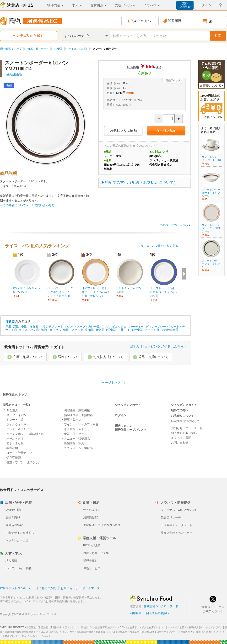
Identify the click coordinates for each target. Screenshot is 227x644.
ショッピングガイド (184, 405)
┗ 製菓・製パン (71, 420)
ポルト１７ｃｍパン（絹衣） (129, 290)
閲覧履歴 (172, 21)
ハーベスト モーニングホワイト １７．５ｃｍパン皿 (60, 292)
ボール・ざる (15, 439)
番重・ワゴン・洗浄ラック (24, 462)
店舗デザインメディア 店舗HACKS (175, 632)
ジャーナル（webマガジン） (179, 510)
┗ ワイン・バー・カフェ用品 (79, 424)
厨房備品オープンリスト (131, 430)
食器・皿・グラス (38, 49)
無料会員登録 (185, 5)
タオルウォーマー (18, 424)
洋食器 (58, 49)
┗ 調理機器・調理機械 (75, 410)
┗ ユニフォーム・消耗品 (77, 448)
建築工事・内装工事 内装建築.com (136, 632)
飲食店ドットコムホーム (16, 588)
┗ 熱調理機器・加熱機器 (77, 415)
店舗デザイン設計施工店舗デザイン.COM (103, 627)
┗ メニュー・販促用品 (75, 439)
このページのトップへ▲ (175, 225)
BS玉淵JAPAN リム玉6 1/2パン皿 (27, 290)
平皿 (8, 327)
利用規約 (136, 613)
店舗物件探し (14, 510)
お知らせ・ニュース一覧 (187, 428)
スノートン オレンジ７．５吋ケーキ (211, 228)
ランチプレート (53, 327)
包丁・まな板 (15, 443)
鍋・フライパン (16, 415)
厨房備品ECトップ (11, 49)
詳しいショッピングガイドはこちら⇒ (159, 346)
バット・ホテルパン (19, 429)
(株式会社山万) (14, 74)
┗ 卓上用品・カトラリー (77, 429)
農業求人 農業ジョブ (207, 632)
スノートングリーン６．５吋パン (211, 264)
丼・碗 (125, 330)
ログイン (121, 415)
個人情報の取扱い (157, 613)
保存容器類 (14, 458)
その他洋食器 (170, 330)
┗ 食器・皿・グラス (74, 434)
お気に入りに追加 (123, 131)
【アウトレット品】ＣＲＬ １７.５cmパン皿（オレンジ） (95, 292)
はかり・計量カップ (19, 453)
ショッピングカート (128, 405)
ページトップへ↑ (113, 383)
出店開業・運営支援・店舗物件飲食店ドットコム (53, 627)
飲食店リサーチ (171, 517)
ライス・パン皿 (78, 49)
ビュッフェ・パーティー (128, 327)
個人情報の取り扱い (184, 433)
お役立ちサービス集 (96, 553)
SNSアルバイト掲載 (19, 568)
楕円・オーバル (51, 330)
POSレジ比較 (92, 545)
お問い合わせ (180, 443)
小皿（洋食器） (31, 327)
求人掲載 (11, 561)
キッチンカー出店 (17, 540)
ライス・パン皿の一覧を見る (159, 246)
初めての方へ (139, 21)
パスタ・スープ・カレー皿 (82, 327)
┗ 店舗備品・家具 (72, 443)
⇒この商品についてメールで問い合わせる (27, 205)
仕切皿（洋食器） (107, 330)
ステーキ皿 (152, 330)
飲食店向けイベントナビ (177, 533)
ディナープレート (157, 327)
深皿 (16, 327)
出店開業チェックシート (177, 525)
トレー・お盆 (15, 420)
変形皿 (90, 330)
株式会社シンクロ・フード (161, 606)
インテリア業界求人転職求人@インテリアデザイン (195, 627)
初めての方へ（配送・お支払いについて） (141, 182)
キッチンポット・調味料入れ (25, 434)
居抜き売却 (13, 517)
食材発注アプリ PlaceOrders (102, 525)
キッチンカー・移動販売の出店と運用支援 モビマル (88, 632)
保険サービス (92, 568)
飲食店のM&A (14, 525)
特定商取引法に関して (185, 421)
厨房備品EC (91, 517)
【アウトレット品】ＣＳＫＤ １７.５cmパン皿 (163, 292)
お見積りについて (183, 416)
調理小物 (12, 448)
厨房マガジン (124, 426)
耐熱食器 (137, 330)
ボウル (106, 327)
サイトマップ (91, 588)
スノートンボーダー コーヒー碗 (211, 159)
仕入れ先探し (92, 510)
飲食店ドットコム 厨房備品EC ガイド (35, 347)
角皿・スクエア (73, 330)
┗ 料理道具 (10, 410)
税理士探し (90, 561)
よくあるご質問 (181, 438)
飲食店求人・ (146, 627)
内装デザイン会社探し (20, 533)
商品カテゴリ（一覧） (17, 405)
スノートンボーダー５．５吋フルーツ (211, 193)
